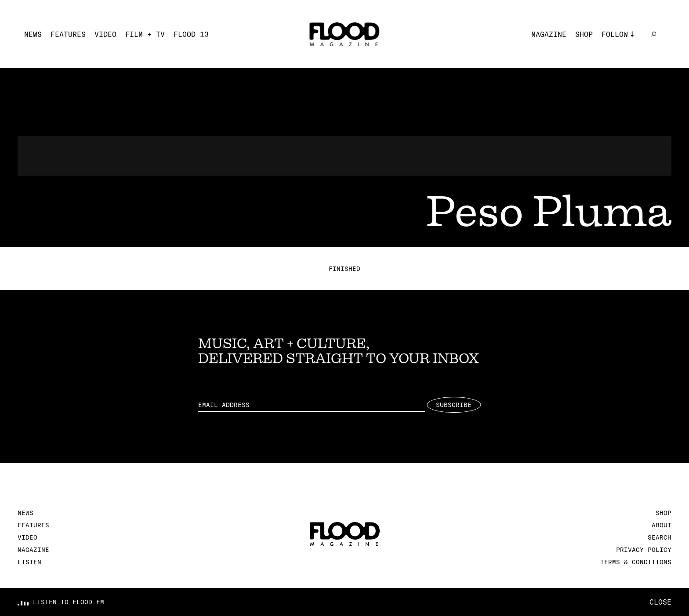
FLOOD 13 (191, 34)
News (33, 34)
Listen (29, 562)
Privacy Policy (644, 550)
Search (660, 537)
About (662, 525)
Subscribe (454, 405)
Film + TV (145, 34)
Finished (344, 269)
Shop (584, 34)
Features (68, 34)
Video (105, 34)
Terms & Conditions (636, 562)
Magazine (549, 34)
